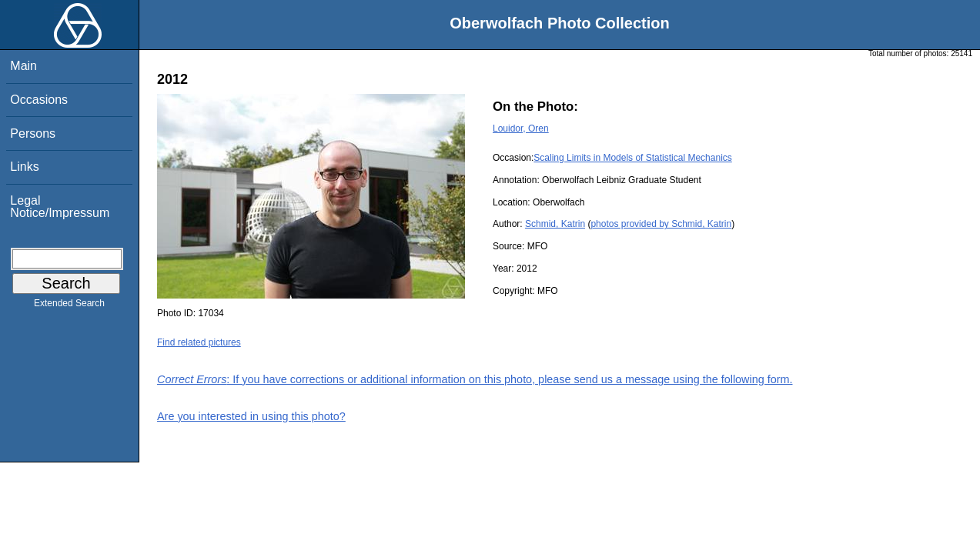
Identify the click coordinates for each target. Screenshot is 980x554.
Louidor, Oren (521, 128)
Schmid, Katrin (555, 224)
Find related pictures (199, 342)
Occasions (39, 100)
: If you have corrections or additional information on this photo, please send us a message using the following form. (475, 379)
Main (23, 66)
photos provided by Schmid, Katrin (661, 224)
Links (24, 167)
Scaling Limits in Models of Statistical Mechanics (632, 158)
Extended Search (69, 306)
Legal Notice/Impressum (60, 207)
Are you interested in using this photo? (251, 416)
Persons (33, 133)
